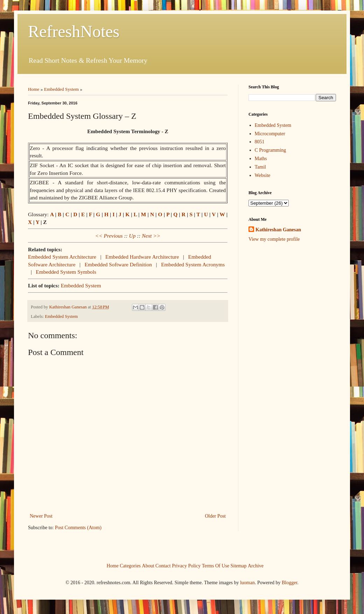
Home (34, 89)
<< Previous (109, 236)
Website (263, 175)
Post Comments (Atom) (78, 528)
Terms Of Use (216, 565)
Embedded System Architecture (62, 257)
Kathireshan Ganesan (278, 230)
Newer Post (41, 516)
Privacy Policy (186, 565)
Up (132, 236)
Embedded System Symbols (66, 272)
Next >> (151, 236)
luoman (247, 583)
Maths (261, 159)
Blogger (289, 583)
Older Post (216, 516)
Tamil (260, 167)
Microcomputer (270, 134)
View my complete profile (274, 239)
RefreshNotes (74, 31)
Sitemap (239, 565)
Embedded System (61, 89)
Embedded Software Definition (118, 264)
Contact (163, 565)
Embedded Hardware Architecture (142, 257)
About (148, 565)
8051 (260, 142)
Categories (130, 565)
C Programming (271, 150)
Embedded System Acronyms (193, 264)
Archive (256, 565)
